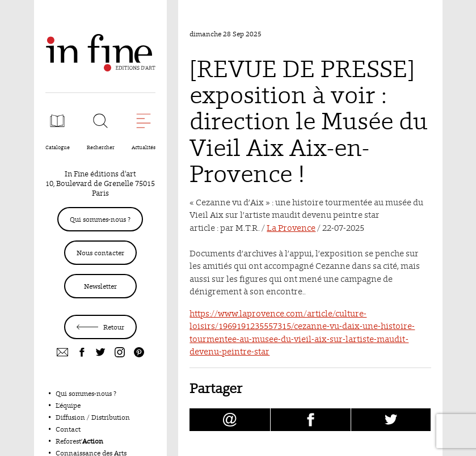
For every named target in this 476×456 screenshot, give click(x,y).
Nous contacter (100, 253)
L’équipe (68, 405)
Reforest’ (79, 441)
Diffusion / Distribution (93, 417)
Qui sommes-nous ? (100, 219)
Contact (68, 429)
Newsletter (100, 286)
